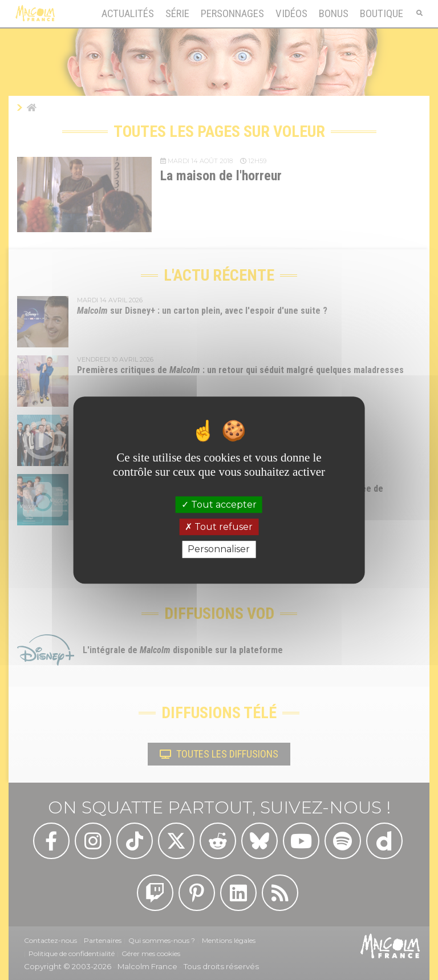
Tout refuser (219, 527)
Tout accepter (219, 505)
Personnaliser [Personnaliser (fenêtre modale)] (219, 550)
